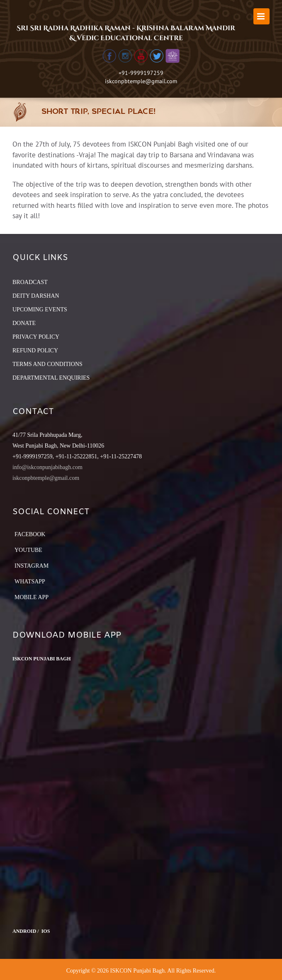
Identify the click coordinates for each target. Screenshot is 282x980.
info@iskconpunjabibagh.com (47, 467)
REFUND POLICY (35, 350)
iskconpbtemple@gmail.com (141, 81)
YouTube (28, 550)
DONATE (24, 323)
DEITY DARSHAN (36, 296)
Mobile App (32, 597)
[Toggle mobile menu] (261, 16)
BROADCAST (30, 282)
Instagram (32, 566)
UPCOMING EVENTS (40, 309)
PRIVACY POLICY (36, 337)
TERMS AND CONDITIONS (47, 364)
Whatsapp (30, 581)
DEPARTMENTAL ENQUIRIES (51, 378)
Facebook (30, 534)
